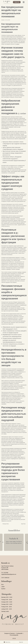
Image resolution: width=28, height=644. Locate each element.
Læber (3, 587)
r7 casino (17, 44)
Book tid (17, 2)
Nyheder (3, 20)
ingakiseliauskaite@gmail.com (9, 574)
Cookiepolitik (19, 633)
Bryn (3, 585)
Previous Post (6, 524)
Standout (12, 633)
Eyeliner (3, 589)
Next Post (23, 524)
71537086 (6, 573)
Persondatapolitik (14, 635)
